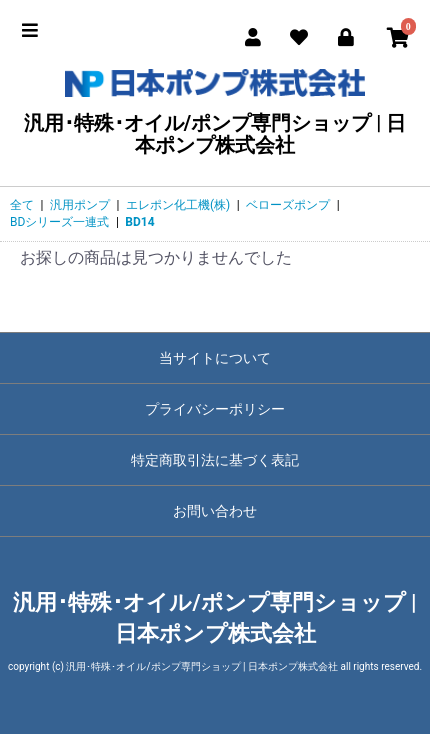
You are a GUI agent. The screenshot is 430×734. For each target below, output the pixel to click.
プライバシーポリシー (215, 409)
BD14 (139, 222)
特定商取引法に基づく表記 (215, 460)
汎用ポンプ (80, 205)
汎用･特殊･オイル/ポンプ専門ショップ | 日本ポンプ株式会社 (215, 112)
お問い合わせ (215, 511)
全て (22, 205)
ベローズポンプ (288, 205)
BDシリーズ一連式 (59, 222)
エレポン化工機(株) (178, 205)
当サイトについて (215, 358)
